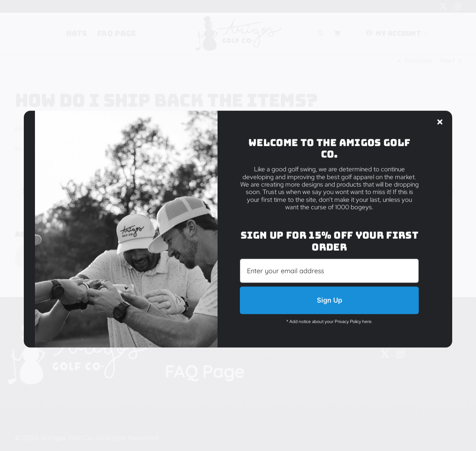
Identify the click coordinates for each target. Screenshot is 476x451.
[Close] (440, 107)
